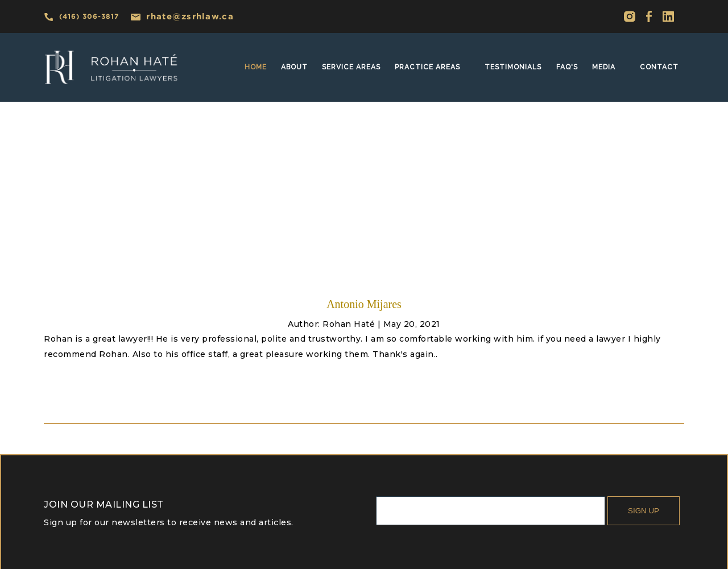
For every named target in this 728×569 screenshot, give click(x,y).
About (294, 67)
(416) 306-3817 (81, 17)
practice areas (427, 67)
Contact (659, 67)
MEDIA (604, 67)
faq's (567, 67)
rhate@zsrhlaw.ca (182, 16)
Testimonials (513, 67)
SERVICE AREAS (351, 67)
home (256, 67)
